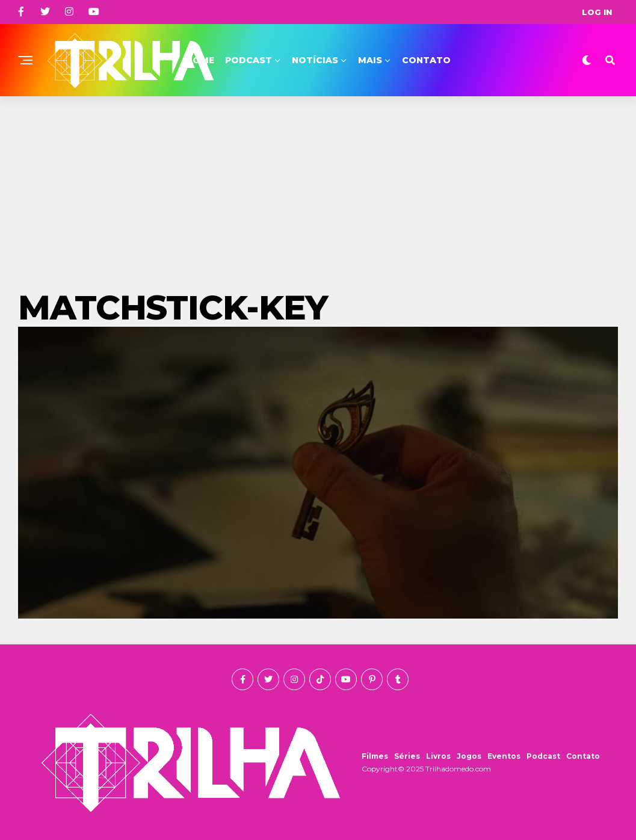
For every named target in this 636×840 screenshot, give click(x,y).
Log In (597, 12)
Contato (426, 60)
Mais (370, 60)
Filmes (375, 756)
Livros (438, 756)
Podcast (249, 60)
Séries (407, 756)
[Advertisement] (318, 187)
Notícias (315, 60)
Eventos (504, 756)
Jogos (469, 756)
